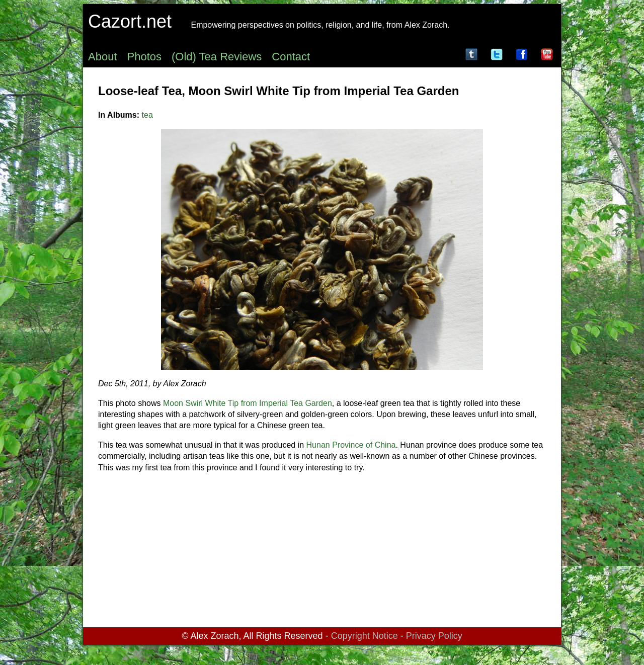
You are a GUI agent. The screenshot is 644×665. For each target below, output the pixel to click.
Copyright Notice (365, 636)
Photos (145, 57)
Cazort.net (130, 21)
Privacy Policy (434, 636)
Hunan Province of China (351, 445)
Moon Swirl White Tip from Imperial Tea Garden (248, 403)
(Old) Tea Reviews (217, 57)
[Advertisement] (322, 552)
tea (147, 115)
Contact (291, 57)
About (103, 57)
